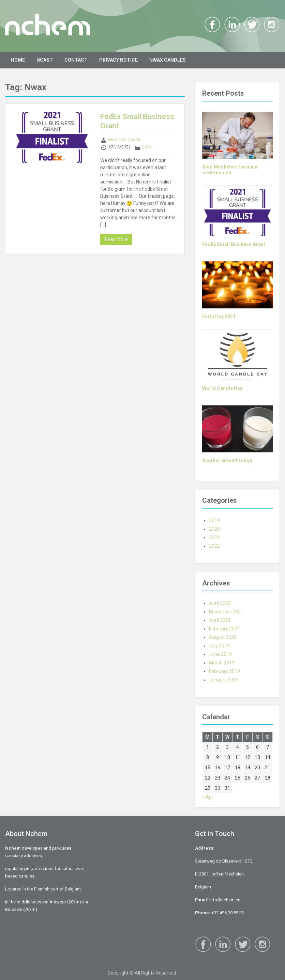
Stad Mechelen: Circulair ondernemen (230, 170)
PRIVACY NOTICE (118, 60)
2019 (214, 520)
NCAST (45, 60)
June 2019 (220, 654)
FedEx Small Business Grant (234, 244)
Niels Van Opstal (124, 139)
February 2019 (224, 671)
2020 (214, 529)
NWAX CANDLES (168, 60)
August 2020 (223, 637)
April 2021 (220, 620)
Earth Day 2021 (219, 317)
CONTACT (76, 60)
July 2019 (219, 646)
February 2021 (224, 629)
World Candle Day (222, 388)
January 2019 (224, 680)
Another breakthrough (227, 461)
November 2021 (226, 612)
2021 (147, 147)
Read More (116, 239)
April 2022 (220, 603)
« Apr (208, 797)
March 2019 (222, 663)
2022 (214, 546)
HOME (18, 60)
